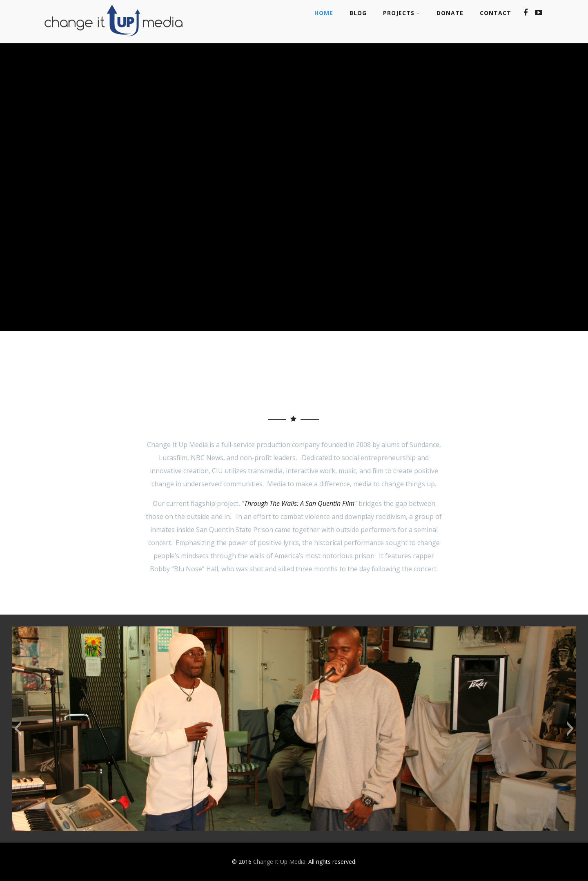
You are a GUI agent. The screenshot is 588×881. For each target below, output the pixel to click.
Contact (496, 13)
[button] (18, 729)
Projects (402, 13)
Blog (358, 13)
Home (324, 13)
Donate (450, 13)
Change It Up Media (279, 862)
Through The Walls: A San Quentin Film (299, 503)
